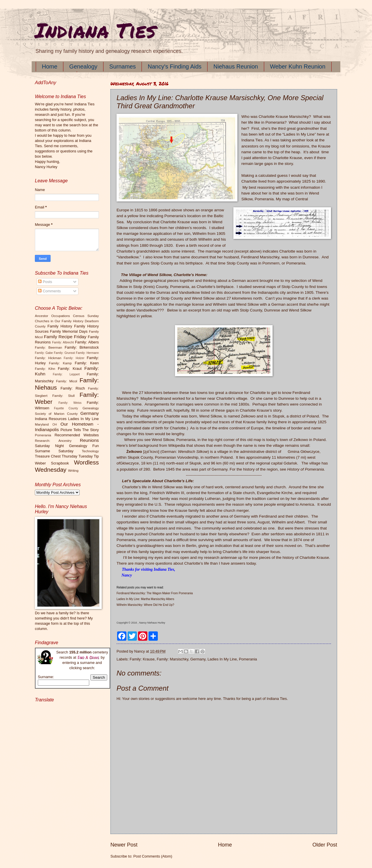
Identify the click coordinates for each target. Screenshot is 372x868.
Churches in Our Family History (59, 321)
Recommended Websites (77, 435)
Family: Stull (64, 396)
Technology (90, 451)
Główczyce (129, 463)
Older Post (325, 845)
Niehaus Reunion (236, 66)
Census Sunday (86, 316)
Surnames (122, 66)
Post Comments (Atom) (153, 856)
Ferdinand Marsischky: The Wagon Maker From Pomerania (155, 593)
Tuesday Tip (89, 456)
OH (54, 425)
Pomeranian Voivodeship (177, 457)
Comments (49, 291)
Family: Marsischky (172, 659)
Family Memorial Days (69, 331)
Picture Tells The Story (80, 430)
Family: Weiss (70, 403)
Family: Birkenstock (82, 347)
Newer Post (124, 845)
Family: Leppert (66, 374)
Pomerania (248, 659)
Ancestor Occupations (52, 316)
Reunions (89, 440)
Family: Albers (87, 342)
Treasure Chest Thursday (56, 456)
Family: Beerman (48, 347)
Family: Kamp (60, 363)
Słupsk (195, 463)
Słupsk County (140, 457)
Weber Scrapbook (52, 463)
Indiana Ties (95, 30)
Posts (45, 282)
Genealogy (83, 66)
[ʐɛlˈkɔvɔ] (151, 452)
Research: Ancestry (53, 441)
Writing (73, 471)
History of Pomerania (305, 469)
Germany (198, 659)
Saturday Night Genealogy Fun (67, 446)
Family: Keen (87, 363)
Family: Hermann (87, 353)
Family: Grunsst (64, 353)
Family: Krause (142, 659)
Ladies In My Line (222, 659)
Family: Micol (67, 381)
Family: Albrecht (63, 342)
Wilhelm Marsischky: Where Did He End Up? (145, 605)
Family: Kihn (45, 369)
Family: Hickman (48, 358)
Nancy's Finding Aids (175, 66)
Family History (60, 326)
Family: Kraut (70, 369)
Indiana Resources (51, 419)
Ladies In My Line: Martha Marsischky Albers (145, 599)
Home (50, 66)
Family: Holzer (74, 358)
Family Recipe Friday (65, 337)
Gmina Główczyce (304, 452)
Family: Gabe (44, 353)
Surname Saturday (54, 451)
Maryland (42, 424)
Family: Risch (73, 388)
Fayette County (66, 408)
